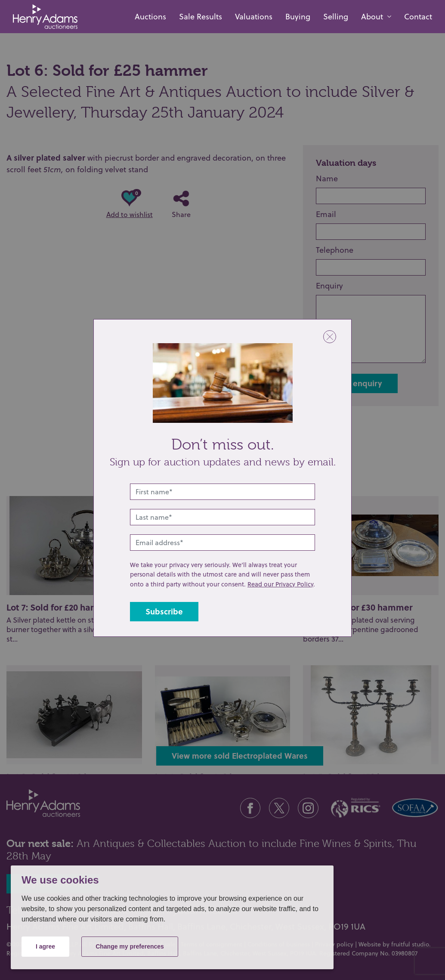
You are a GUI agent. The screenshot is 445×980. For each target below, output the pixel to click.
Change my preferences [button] (130, 946)
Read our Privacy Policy (280, 584)
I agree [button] (45, 946)
